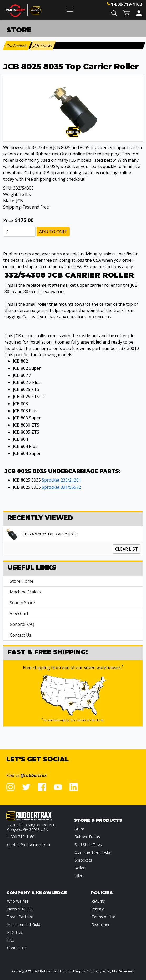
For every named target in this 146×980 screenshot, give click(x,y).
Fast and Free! (36, 207)
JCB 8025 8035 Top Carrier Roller (50, 534)
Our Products (17, 46)
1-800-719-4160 (126, 4)
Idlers (79, 876)
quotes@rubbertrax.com (29, 845)
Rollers (80, 868)
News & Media (20, 909)
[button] (114, 13)
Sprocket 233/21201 (61, 480)
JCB (19, 201)
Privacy (98, 909)
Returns (98, 901)
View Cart (19, 613)
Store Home (22, 581)
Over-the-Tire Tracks (93, 852)
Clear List (127, 549)
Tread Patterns (20, 917)
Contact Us (21, 635)
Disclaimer (100, 925)
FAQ (11, 940)
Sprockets (83, 860)
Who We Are (18, 901)
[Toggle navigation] (70, 9)
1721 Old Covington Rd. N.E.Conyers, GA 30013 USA (31, 827)
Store (79, 829)
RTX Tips (15, 932)
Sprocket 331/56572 (61, 487)
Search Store (22, 603)
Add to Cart (53, 232)
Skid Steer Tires (88, 845)
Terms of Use (103, 917)
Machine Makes (25, 592)
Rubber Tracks (87, 837)
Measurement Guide (25, 925)
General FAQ (22, 624)
